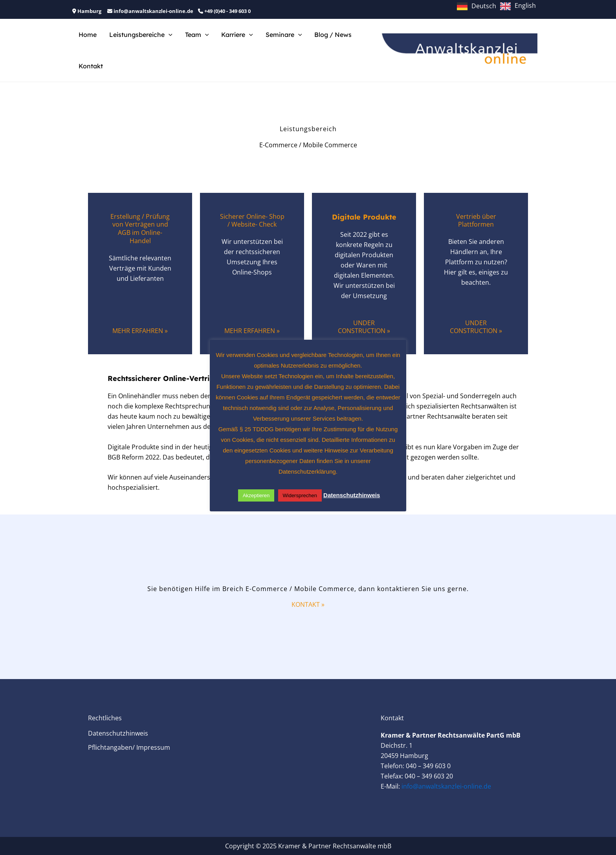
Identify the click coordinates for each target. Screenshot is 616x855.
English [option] (525, 5)
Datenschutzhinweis (118, 733)
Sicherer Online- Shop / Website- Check (252, 221)
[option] (518, 6)
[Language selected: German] (498, 5)
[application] (169, 35)
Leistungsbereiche (141, 35)
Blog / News (333, 35)
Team (197, 35)
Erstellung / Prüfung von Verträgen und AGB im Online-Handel (140, 229)
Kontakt (91, 66)
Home (88, 35)
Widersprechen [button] (300, 495)
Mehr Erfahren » (140, 331)
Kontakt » (308, 604)
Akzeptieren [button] (256, 495)
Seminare (284, 35)
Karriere (237, 35)
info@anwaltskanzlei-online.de (446, 786)
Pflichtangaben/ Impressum (129, 747)
